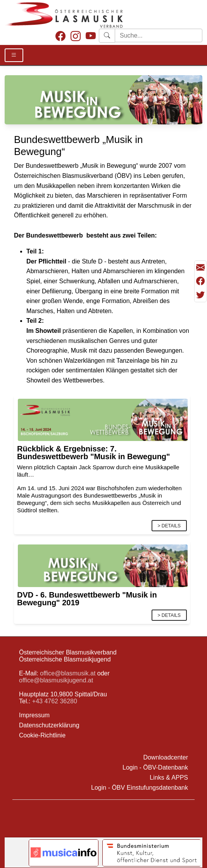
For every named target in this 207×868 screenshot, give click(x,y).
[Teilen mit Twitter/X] (200, 295)
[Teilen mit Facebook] (200, 281)
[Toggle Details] (14, 55)
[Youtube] (91, 37)
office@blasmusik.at (68, 673)
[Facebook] (60, 37)
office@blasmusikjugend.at (56, 680)
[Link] (103, 419)
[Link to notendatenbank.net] (64, 853)
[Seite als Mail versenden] (200, 268)
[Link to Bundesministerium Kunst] (152, 853)
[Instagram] (76, 37)
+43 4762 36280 (55, 701)
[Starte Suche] (159, 35)
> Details (169, 526)
